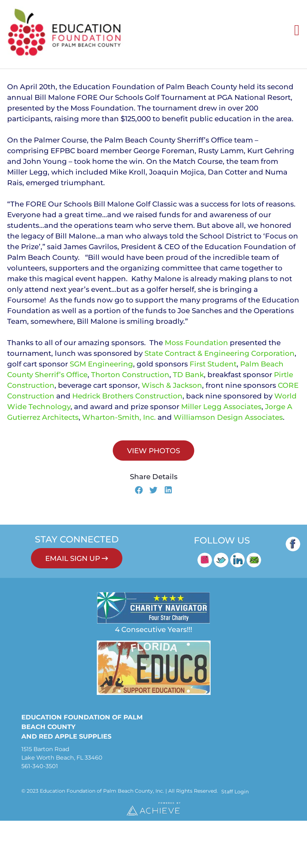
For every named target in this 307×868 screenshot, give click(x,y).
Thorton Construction (130, 422)
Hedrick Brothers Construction (127, 443)
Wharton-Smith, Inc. (119, 465)
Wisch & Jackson (172, 433)
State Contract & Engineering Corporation (219, 401)
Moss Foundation (196, 390)
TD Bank (188, 422)
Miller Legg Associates (221, 454)
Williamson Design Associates (228, 465)
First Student (213, 411)
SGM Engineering (101, 411)
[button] (139, 538)
